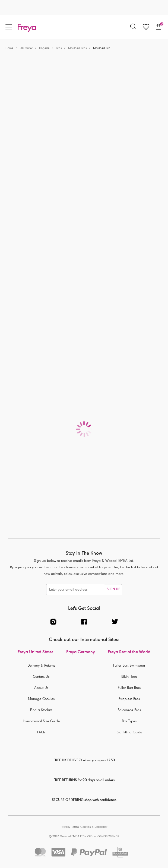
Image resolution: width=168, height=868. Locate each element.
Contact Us (41, 677)
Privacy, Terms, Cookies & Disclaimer (84, 827)
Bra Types (129, 722)
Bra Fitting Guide (129, 733)
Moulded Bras (77, 48)
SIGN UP (113, 590)
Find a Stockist (41, 710)
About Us (41, 688)
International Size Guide (41, 722)
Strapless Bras (129, 699)
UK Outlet (26, 48)
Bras (59, 48)
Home (9, 48)
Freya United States (35, 652)
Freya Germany (81, 652)
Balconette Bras (129, 710)
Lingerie (44, 48)
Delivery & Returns (41, 666)
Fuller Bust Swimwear (129, 666)
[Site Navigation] (9, 27)
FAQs (41, 733)
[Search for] (133, 27)
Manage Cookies (41, 699)
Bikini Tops (129, 677)
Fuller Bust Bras (129, 688)
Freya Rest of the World (129, 652)
